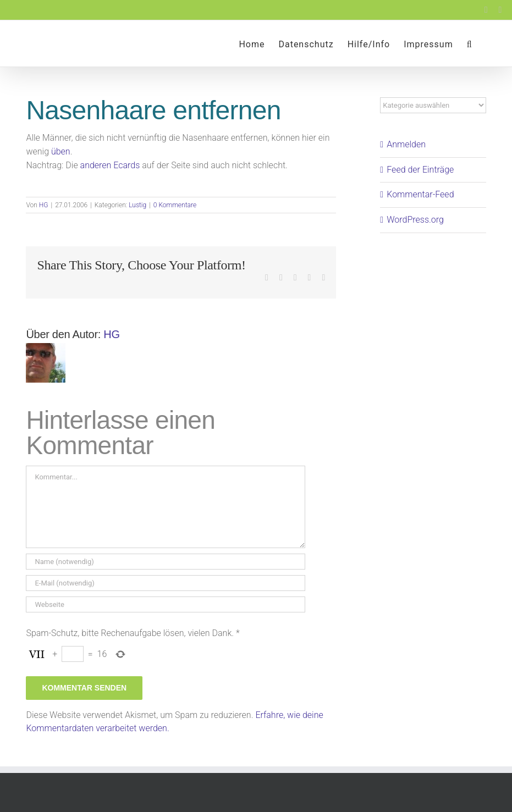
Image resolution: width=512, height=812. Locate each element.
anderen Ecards (110, 165)
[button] (470, 43)
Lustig (137, 205)
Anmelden (406, 144)
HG (44, 205)
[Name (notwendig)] (165, 562)
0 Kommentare (175, 205)
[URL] (165, 604)
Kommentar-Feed (420, 194)
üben (61, 151)
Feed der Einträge (420, 170)
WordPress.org (415, 220)
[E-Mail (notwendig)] (165, 583)
